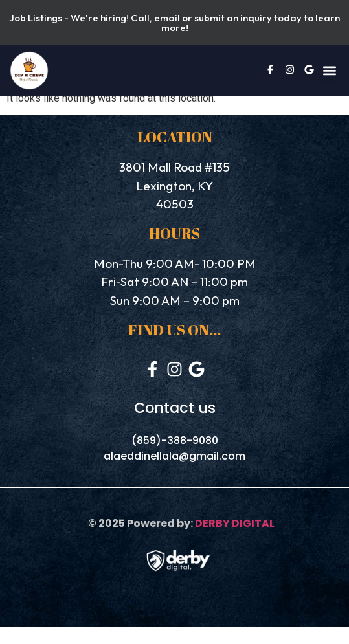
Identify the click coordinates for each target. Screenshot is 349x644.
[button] (329, 71)
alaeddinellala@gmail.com (174, 456)
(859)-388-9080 (175, 440)
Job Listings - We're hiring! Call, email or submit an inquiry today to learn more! (174, 23)
